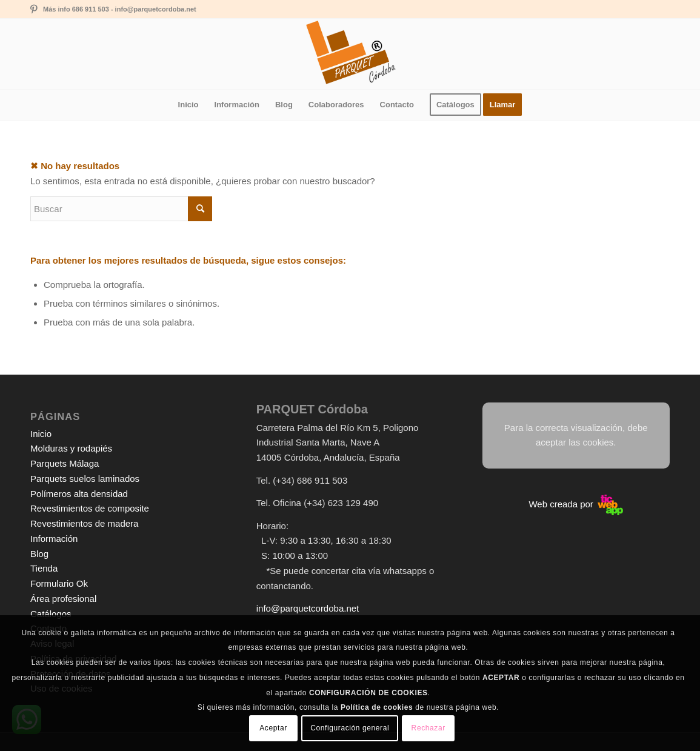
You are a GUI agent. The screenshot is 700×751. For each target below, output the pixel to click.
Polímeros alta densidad (79, 494)
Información (54, 539)
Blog (39, 554)
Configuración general (350, 728)
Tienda (44, 568)
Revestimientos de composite (90, 508)
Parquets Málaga (65, 463)
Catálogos (51, 614)
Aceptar (273, 728)
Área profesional (63, 599)
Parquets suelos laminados (85, 479)
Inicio (41, 434)
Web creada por (576, 504)
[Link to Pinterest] (34, 9)
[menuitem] (188, 105)
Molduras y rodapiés (71, 448)
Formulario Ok (59, 583)
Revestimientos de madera (84, 523)
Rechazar (428, 728)
